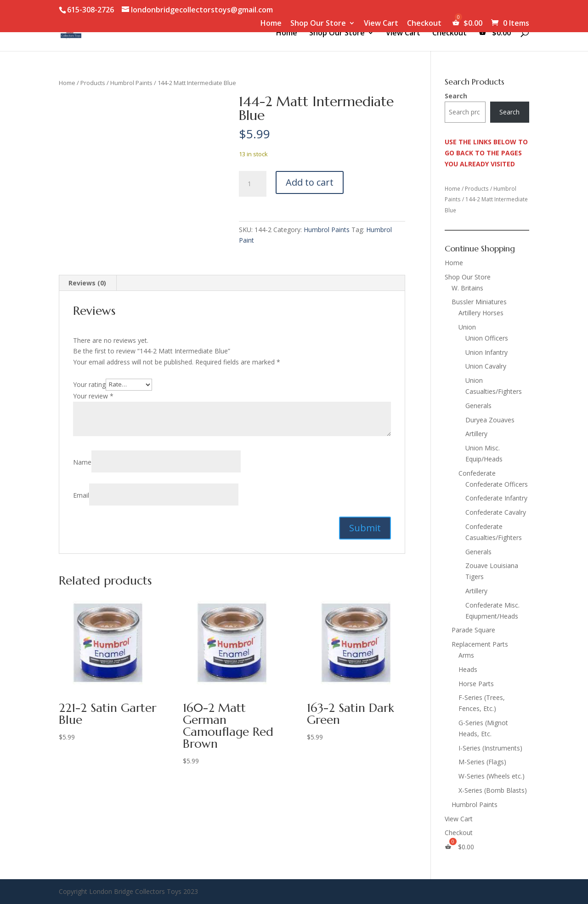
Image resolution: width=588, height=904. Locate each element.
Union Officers (487, 338)
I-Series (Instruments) (490, 748)
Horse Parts (476, 684)
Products (93, 83)
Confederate (477, 473)
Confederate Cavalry (496, 512)
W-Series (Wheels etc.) (492, 776)
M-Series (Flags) (482, 762)
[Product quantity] (253, 184)
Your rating (89, 384)
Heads (468, 669)
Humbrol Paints (131, 83)
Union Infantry (486, 352)
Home (271, 24)
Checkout (424, 24)
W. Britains (467, 288)
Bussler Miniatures (479, 302)
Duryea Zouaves (490, 420)
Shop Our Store (318, 24)
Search (456, 96)
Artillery (476, 434)
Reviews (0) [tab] (87, 283)
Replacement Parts (480, 644)
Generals (478, 406)
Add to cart (310, 182)
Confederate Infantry (496, 498)
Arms (466, 655)
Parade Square (473, 630)
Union (467, 327)
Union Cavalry (486, 366)
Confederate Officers (497, 484)
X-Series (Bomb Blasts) (493, 790)
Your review (93, 396)
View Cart (381, 24)
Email (81, 495)
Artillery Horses (481, 313)
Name (82, 462)
